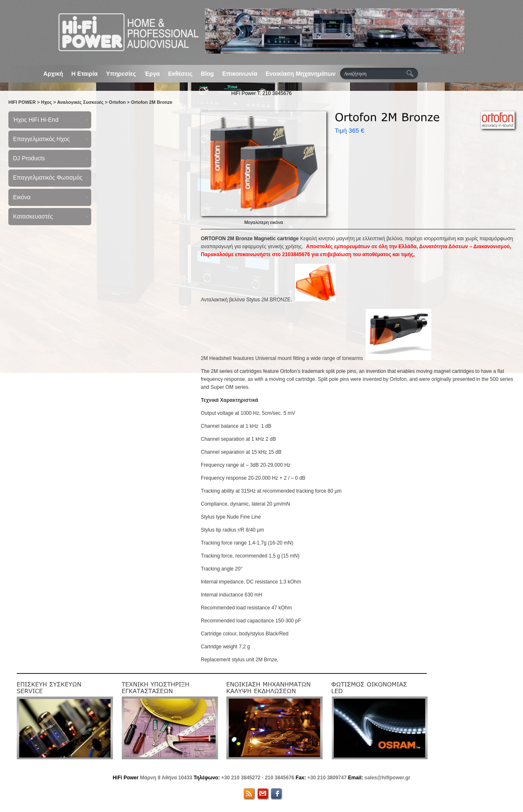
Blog (207, 74)
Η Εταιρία (85, 74)
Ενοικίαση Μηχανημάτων (301, 74)
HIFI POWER (22, 102)
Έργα (152, 74)
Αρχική (53, 74)
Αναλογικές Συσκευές (80, 102)
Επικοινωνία (240, 74)
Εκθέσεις (180, 74)
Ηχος (46, 102)
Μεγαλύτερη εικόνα (264, 222)
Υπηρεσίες (121, 74)
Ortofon (117, 102)
